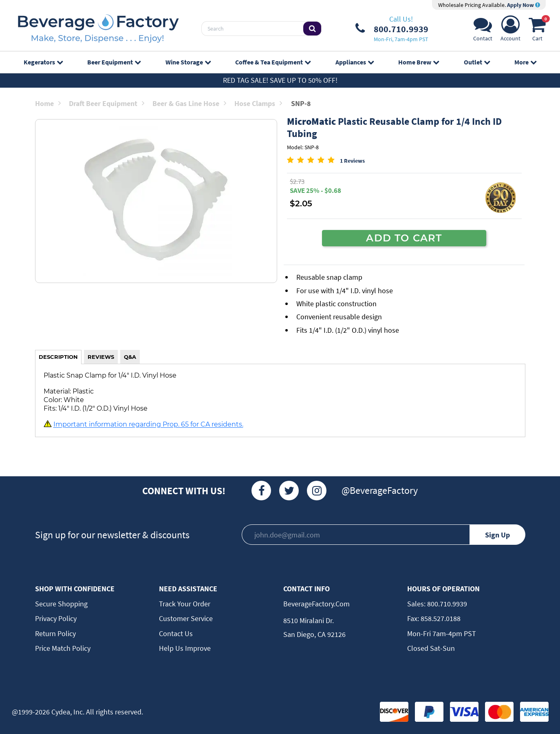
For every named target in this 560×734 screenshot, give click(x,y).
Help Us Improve (185, 648)
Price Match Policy (63, 648)
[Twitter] (289, 491)
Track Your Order (185, 604)
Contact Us (176, 633)
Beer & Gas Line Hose (189, 103)
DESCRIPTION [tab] (58, 357)
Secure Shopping (61, 604)
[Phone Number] (392, 29)
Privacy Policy (56, 618)
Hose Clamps (258, 103)
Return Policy (55, 633)
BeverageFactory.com (316, 604)
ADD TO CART (404, 238)
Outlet (477, 62)
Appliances (355, 62)
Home (48, 103)
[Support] (483, 31)
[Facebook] (261, 491)
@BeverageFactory (380, 490)
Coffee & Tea (273, 62)
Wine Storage (188, 62)
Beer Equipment (114, 62)
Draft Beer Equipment (107, 103)
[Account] (510, 31)
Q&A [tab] (130, 357)
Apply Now (524, 5)
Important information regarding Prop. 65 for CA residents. (148, 424)
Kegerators (43, 62)
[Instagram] (317, 491)
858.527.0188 (440, 618)
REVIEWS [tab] (101, 357)
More (525, 62)
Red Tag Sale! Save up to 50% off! (280, 80)
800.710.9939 (446, 604)
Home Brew (419, 62)
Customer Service (186, 618)
